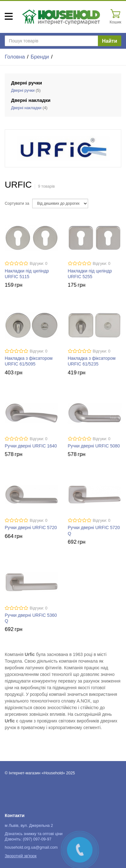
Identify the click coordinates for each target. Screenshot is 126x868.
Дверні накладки (26, 108)
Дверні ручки (23, 91)
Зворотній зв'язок (21, 856)
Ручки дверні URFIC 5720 (31, 528)
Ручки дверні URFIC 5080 (94, 446)
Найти (110, 41)
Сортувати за (17, 203)
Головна (15, 57)
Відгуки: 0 (39, 264)
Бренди (40, 57)
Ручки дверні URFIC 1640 (31, 446)
